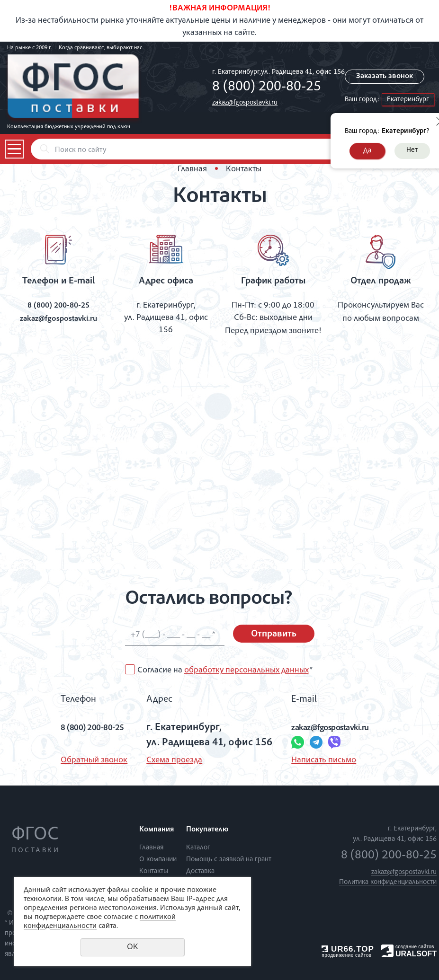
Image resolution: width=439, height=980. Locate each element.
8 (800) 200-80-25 (267, 88)
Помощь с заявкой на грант (229, 859)
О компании (158, 859)
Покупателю (207, 830)
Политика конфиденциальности (388, 882)
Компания (157, 830)
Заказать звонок (387, 77)
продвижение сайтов (346, 955)
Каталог (198, 847)
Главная (192, 169)
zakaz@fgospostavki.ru (245, 103)
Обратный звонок (78, 760)
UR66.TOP (348, 949)
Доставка (200, 871)
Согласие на (225, 671)
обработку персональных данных (246, 671)
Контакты (154, 871)
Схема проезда (170, 760)
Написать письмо (319, 760)
